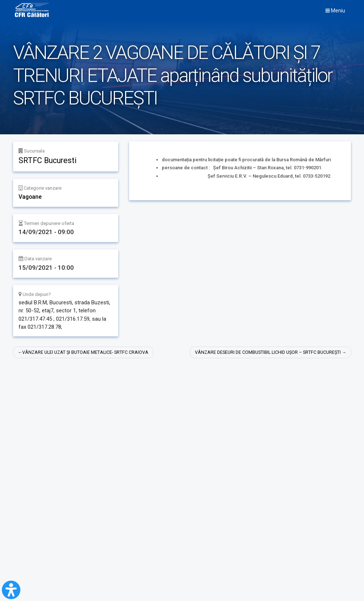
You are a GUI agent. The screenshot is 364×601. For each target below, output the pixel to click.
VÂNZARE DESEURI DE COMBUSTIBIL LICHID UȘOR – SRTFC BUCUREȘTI (264, 353)
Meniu (335, 11)
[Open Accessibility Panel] (11, 590)
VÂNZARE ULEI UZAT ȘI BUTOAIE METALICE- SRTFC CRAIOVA (87, 353)
